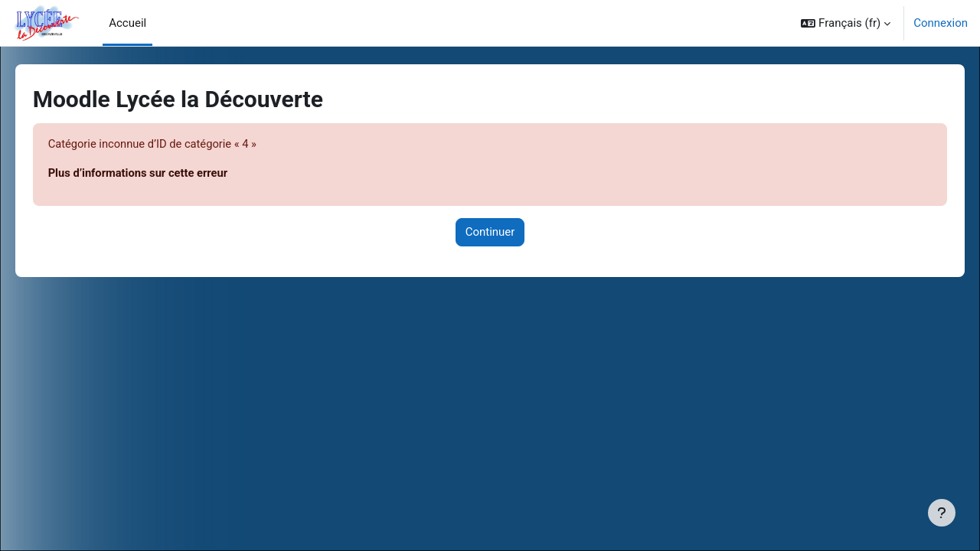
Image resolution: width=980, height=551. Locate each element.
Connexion (941, 23)
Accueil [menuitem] (127, 23)
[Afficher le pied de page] (942, 513)
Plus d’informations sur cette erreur (162, 174)
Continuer (490, 233)
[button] (846, 23)
